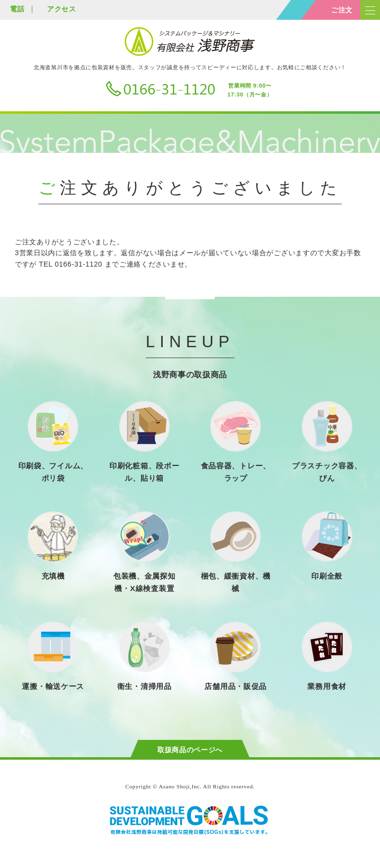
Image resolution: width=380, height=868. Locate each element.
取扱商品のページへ (190, 750)
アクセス (62, 9)
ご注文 (342, 10)
